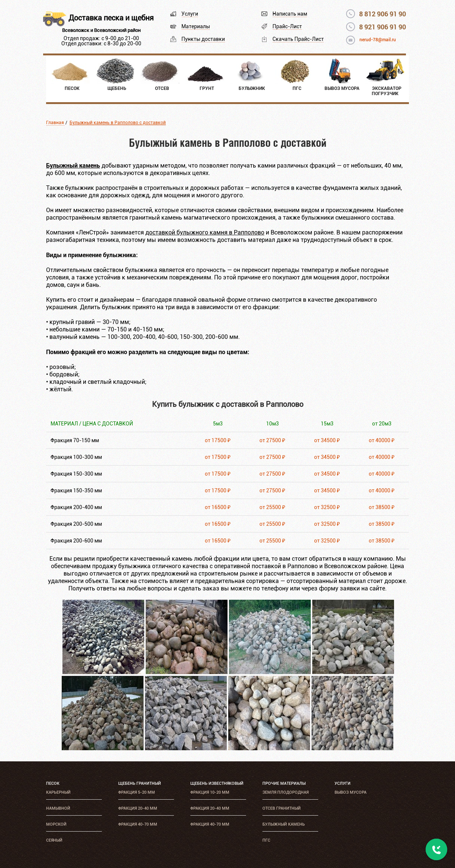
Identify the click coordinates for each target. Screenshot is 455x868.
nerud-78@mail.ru (378, 40)
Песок (53, 783)
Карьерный (58, 792)
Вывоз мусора (351, 792)
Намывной (58, 808)
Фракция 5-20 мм (137, 792)
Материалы (196, 26)
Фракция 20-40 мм (138, 808)
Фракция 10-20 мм (210, 792)
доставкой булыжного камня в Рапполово (205, 232)
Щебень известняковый (217, 783)
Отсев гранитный (282, 808)
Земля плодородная (285, 792)
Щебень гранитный (140, 783)
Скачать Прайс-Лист (298, 39)
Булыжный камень (284, 824)
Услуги (190, 14)
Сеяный (54, 840)
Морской (56, 824)
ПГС (266, 840)
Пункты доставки (203, 39)
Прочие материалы (284, 783)
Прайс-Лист (287, 26)
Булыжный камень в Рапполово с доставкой (118, 123)
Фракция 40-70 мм (138, 824)
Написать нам (290, 14)
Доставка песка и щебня (111, 18)
